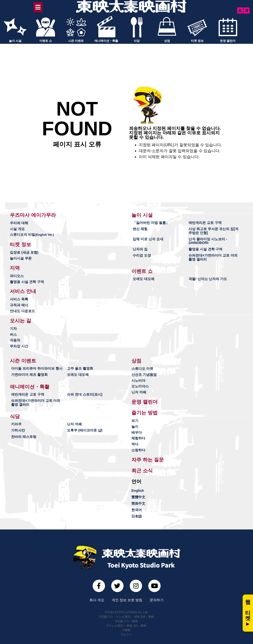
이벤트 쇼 (46, 40)
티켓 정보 (197, 40)
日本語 (137, 516)
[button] (33, 215)
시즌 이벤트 (76, 40)
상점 (167, 40)
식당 (137, 40)
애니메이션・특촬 (106, 40)
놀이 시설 (15, 40)
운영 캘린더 (228, 40)
